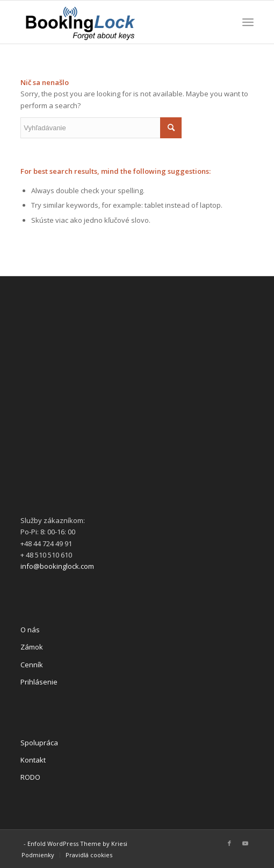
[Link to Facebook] (229, 843)
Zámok (32, 647)
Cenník (32, 665)
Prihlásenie (39, 682)
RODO (30, 777)
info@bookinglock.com (57, 566)
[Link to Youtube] (246, 843)
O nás (30, 630)
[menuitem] (38, 855)
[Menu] (248, 22)
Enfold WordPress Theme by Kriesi (77, 844)
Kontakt (33, 760)
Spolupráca (39, 743)
